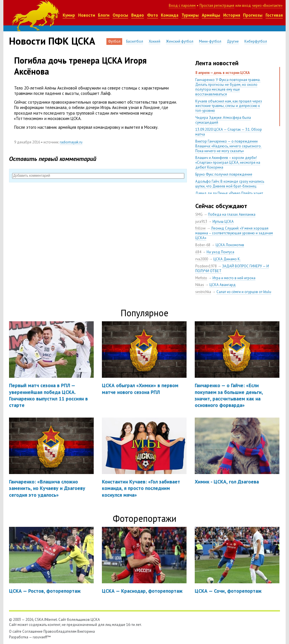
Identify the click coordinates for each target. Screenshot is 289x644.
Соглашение (32, 631)
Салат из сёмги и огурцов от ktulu (244, 292)
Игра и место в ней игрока (234, 278)
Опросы (120, 15)
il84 (198, 252)
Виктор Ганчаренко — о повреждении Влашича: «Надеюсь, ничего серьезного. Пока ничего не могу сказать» (228, 146)
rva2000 (202, 259)
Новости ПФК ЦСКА (52, 41)
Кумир (69, 15)
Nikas (200, 285)
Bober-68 (203, 245)
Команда (170, 15)
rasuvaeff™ (42, 637)
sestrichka (203, 292)
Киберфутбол (256, 41)
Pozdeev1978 (206, 266)
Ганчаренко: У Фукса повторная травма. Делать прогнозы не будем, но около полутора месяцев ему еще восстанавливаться (228, 87)
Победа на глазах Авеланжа (232, 214)
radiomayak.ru (71, 142)
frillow (201, 228)
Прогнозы (253, 15)
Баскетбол (135, 41)
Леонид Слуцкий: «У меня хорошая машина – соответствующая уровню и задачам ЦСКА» (234, 233)
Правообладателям (60, 631)
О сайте (15, 631)
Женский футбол (180, 41)
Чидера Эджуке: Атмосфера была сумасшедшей (223, 120)
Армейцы (211, 15)
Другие (233, 41)
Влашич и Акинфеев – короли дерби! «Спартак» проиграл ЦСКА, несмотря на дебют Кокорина (228, 162)
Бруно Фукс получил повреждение (224, 174)
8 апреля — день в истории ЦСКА (223, 73)
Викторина (86, 631)
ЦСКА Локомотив (230, 245)
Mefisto (201, 278)
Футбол (114, 41)
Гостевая (274, 15)
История (232, 15)
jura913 (201, 221)
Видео (138, 15)
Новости (87, 15)
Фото (153, 15)
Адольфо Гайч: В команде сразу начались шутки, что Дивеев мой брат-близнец (230, 184)
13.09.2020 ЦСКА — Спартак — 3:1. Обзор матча (229, 132)
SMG (199, 214)
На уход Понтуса (220, 252)
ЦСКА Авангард (223, 285)
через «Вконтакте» (267, 6)
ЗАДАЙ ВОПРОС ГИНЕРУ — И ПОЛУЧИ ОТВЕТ (232, 268)
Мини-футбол (210, 41)
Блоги (104, 15)
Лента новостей (217, 63)
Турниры (190, 15)
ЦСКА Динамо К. (227, 259)
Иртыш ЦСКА (223, 221)
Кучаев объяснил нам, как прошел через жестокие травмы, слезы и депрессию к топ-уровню (229, 106)
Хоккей (155, 41)
